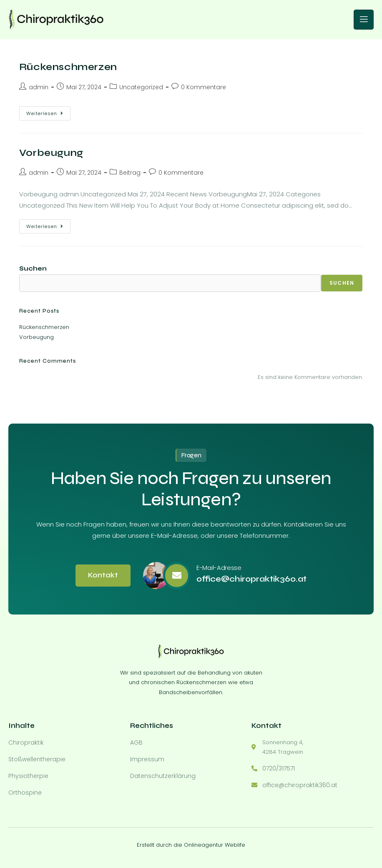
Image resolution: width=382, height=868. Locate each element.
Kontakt (103, 576)
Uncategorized (141, 87)
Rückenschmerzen (68, 67)
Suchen (33, 268)
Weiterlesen (48, 112)
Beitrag (130, 173)
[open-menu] (364, 20)
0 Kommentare (204, 87)
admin (39, 87)
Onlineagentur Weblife (215, 842)
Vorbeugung (51, 153)
